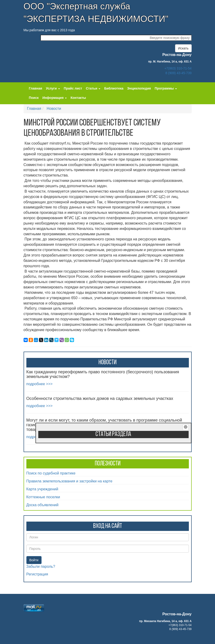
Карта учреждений (42, 489)
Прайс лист (73, 88)
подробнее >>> (40, 384)
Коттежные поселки (43, 497)
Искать (183, 48)
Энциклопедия (139, 88)
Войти (34, 560)
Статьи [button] (93, 88)
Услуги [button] (53, 88)
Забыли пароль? (41, 566)
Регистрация (37, 574)
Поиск (34, 98)
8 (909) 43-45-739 (178, 73)
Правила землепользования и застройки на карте (69, 481)
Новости (54, 109)
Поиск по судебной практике (51, 473)
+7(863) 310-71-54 (178, 68)
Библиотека (114, 88)
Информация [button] (55, 98)
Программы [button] (166, 88)
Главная (36, 88)
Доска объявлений (42, 505)
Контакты (78, 98)
